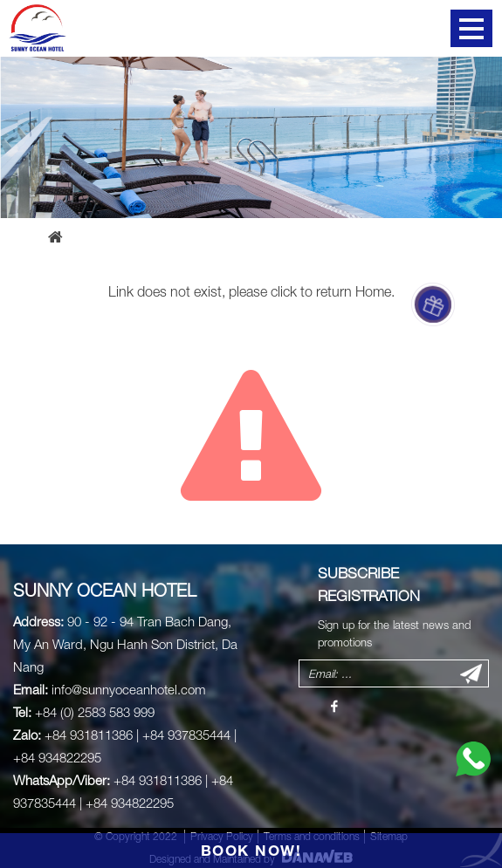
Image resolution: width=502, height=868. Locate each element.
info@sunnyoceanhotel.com (129, 689)
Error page (125, 237)
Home (373, 291)
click (284, 291)
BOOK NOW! (251, 850)
